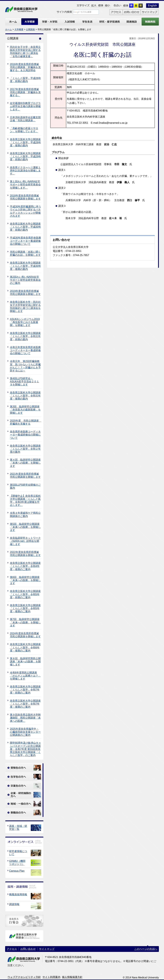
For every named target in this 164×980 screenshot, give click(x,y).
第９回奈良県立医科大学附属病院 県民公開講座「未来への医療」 (25, 718)
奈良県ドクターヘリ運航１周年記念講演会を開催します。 (25, 171)
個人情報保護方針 (72, 977)
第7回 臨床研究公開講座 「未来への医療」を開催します (25, 622)
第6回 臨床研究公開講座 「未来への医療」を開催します (25, 580)
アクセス (12, 949)
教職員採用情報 (18, 894)
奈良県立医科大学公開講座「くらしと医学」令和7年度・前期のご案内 (25, 690)
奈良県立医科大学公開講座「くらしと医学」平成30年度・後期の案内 (25, 266)
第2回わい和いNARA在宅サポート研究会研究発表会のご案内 (25, 280)
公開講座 (30, 29)
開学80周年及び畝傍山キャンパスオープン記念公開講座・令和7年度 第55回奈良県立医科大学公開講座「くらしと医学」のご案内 (25, 749)
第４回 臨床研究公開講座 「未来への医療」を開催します (25, 463)
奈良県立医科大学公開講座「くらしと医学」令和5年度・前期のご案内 (25, 594)
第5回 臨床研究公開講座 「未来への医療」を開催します (25, 527)
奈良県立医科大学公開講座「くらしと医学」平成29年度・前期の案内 (25, 156)
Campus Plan (17, 871)
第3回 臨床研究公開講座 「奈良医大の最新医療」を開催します (25, 410)
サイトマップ (47, 949)
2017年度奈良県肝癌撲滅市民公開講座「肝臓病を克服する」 (25, 92)
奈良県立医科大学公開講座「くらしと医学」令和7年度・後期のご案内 (25, 704)
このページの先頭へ (146, 949)
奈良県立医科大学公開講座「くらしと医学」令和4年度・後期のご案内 (25, 566)
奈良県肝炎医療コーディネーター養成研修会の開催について (25, 435)
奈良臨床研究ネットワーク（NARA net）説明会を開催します (25, 541)
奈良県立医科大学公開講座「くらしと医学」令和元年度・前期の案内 (25, 336)
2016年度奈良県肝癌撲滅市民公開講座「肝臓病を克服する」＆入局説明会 (25, 67)
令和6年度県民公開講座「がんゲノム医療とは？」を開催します (25, 676)
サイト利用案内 (51, 977)
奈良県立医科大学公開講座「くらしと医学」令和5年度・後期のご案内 (25, 608)
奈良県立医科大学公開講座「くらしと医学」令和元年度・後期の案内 (25, 396)
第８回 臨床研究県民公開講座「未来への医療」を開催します (25, 661)
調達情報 (14, 904)
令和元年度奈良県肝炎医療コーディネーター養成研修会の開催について (25, 350)
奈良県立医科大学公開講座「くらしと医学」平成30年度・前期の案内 (25, 227)
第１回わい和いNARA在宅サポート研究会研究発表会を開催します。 (25, 185)
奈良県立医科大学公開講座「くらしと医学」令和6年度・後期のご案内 (25, 647)
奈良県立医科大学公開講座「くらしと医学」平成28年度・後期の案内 (25, 142)
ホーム (8, 29)
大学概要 (19, 29)
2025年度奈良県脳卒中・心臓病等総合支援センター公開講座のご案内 (25, 732)
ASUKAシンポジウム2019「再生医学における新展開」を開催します (25, 322)
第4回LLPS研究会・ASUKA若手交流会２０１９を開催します (25, 381)
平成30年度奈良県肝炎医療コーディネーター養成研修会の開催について (25, 241)
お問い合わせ (28, 949)
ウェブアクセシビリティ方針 (24, 977)
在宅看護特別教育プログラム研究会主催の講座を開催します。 (25, 106)
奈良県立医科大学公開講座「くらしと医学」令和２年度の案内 (25, 449)
